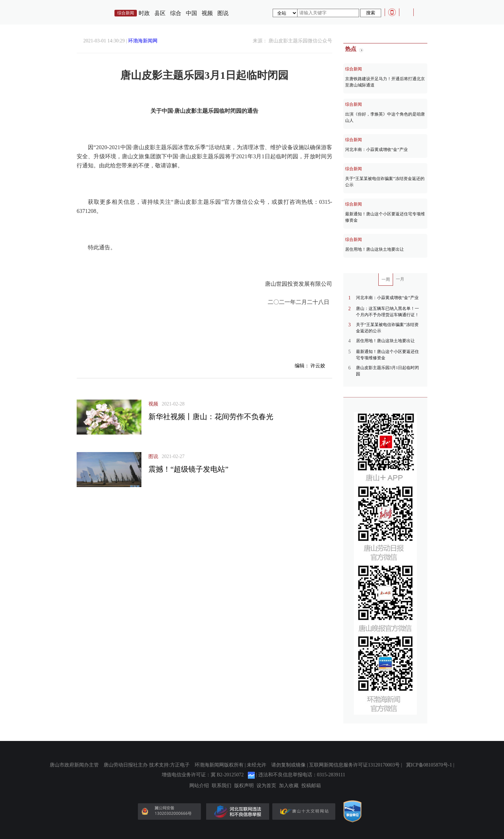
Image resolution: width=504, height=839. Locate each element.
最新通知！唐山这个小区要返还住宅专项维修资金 (385, 217)
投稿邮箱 (311, 786)
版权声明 (244, 786)
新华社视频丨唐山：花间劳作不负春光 (211, 417)
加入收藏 (289, 786)
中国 (191, 13)
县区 (160, 13)
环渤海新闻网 (143, 41)
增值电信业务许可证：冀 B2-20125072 (203, 775)
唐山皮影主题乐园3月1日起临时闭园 (387, 371)
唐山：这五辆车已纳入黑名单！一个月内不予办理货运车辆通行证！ (387, 312)
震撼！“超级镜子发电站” (188, 469)
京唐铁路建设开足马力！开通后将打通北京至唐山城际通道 (385, 82)
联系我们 (222, 786)
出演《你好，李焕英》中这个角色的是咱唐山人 (385, 117)
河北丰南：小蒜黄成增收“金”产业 (376, 150)
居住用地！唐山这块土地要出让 (374, 249)
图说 (223, 13)
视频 (207, 13)
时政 (144, 13)
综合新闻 (353, 69)
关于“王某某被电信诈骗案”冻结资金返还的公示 (385, 182)
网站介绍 (199, 786)
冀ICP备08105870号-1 (429, 765)
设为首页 (266, 786)
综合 (176, 13)
